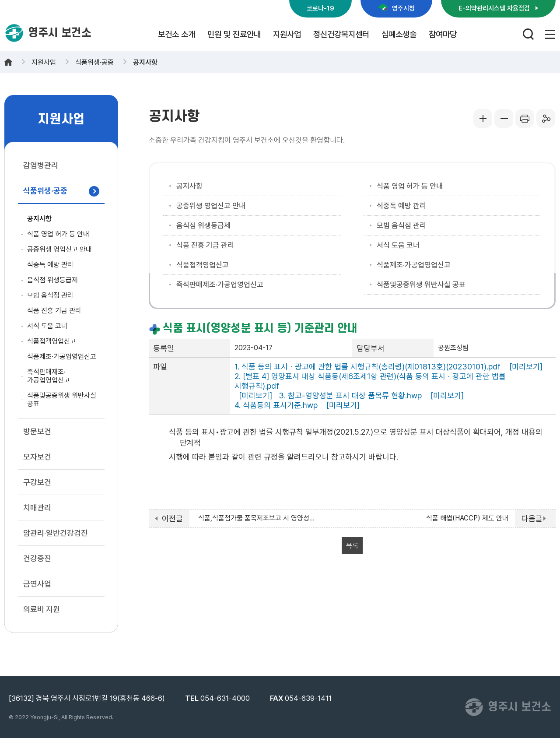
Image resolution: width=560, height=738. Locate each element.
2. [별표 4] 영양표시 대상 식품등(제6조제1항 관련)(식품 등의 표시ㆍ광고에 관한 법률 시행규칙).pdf (370, 381)
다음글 (532, 518)
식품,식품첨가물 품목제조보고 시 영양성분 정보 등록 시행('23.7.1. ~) (293, 518)
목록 (352, 546)
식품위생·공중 (94, 62)
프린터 (525, 119)
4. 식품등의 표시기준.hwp (276, 405)
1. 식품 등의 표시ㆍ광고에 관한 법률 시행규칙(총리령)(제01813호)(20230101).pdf (367, 367)
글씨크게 (483, 119)
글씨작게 (504, 119)
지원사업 (44, 62)
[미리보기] (526, 367)
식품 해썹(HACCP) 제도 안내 (467, 518)
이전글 (172, 518)
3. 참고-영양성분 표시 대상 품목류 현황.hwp (350, 395)
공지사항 (145, 62)
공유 (546, 119)
